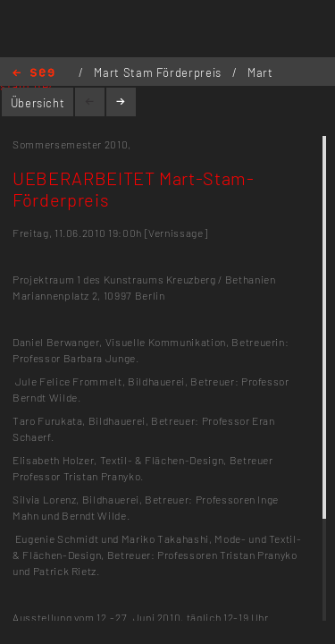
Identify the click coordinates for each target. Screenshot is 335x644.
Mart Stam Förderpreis (159, 72)
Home (33, 74)
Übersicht (38, 103)
